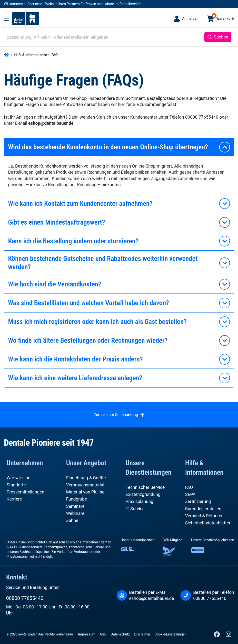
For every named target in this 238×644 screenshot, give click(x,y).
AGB (103, 634)
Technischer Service (145, 487)
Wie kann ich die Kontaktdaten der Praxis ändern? (75, 359)
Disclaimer (142, 634)
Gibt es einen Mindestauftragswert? (57, 222)
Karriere (14, 499)
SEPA (190, 494)
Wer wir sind (19, 478)
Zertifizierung (198, 501)
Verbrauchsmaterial (85, 485)
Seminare (75, 506)
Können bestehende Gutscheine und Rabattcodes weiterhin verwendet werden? (103, 263)
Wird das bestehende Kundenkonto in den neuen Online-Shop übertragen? (108, 147)
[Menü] (6, 19)
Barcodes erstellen (203, 509)
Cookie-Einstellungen (170, 634)
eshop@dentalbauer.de (152, 598)
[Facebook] (217, 635)
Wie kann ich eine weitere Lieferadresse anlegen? (75, 378)
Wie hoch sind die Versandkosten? (55, 284)
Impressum (87, 634)
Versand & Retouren (204, 516)
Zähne (72, 520)
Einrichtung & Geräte (86, 478)
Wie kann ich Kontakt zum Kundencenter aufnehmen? (80, 204)
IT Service (135, 509)
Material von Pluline (85, 492)
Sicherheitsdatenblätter (208, 523)
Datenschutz (120, 634)
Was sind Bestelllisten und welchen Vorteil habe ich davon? (89, 303)
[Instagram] (228, 635)
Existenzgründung (143, 494)
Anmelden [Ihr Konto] (190, 19)
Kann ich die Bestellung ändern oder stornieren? (73, 241)
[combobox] (105, 37)
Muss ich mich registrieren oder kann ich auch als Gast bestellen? (97, 322)
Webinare (75, 513)
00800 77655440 (25, 598)
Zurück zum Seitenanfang (116, 415)
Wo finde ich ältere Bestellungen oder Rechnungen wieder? (88, 340)
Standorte (16, 485)
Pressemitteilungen (25, 492)
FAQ (189, 487)
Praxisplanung (139, 501)
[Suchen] (218, 37)
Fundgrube (77, 499)
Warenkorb (223, 17)
